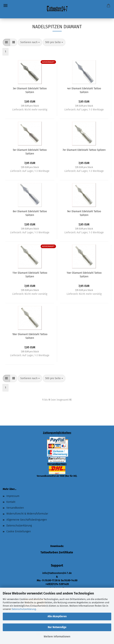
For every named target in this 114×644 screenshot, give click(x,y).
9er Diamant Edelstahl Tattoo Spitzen (84, 213)
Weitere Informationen (57, 637)
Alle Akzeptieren (57, 616)
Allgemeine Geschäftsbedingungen (27, 520)
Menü (5, 6)
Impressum (13, 496)
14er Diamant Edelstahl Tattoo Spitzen (84, 274)
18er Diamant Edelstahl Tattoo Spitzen (30, 336)
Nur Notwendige (57, 627)
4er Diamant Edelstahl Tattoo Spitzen (84, 90)
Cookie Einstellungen (19, 531)
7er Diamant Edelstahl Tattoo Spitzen (84, 150)
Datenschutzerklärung (24, 609)
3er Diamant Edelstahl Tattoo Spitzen (30, 90)
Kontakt (11, 502)
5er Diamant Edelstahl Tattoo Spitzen (30, 152)
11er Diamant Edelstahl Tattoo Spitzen (30, 274)
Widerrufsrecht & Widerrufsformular (27, 514)
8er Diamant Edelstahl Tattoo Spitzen (30, 213)
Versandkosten (15, 508)
